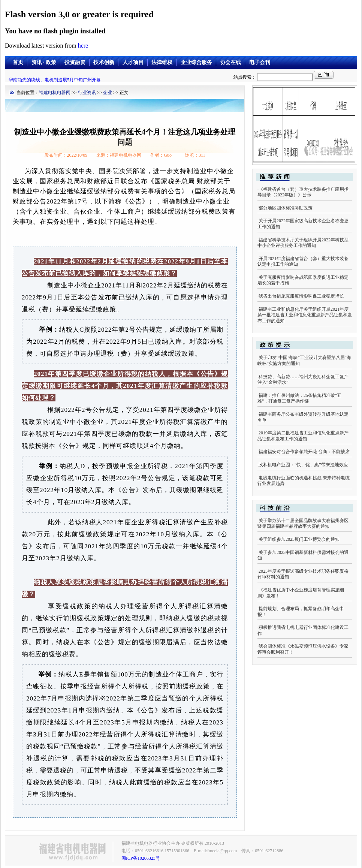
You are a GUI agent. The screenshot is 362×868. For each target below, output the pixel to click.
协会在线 (230, 62)
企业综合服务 (196, 62)
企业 (108, 93)
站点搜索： (274, 77)
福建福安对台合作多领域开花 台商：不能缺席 (304, 452)
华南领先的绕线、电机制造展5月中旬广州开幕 (55, 80)
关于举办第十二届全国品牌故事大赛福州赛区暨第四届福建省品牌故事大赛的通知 (303, 524)
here (83, 46)
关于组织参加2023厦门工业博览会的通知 (299, 539)
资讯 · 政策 (44, 62)
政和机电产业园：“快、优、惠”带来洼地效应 (303, 465)
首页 (18, 62)
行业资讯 (87, 93)
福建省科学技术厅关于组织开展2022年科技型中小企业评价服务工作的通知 (303, 243)
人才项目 (133, 62)
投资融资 (75, 62)
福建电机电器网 (55, 93)
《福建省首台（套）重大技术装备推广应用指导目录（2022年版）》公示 (303, 192)
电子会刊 (260, 62)
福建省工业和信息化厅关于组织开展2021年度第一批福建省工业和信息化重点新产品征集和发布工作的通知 (305, 315)
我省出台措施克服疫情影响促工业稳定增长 (301, 296)
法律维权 (162, 62)
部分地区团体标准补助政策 (286, 208)
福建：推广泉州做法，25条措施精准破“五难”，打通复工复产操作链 (299, 398)
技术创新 (104, 62)
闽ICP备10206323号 (141, 858)
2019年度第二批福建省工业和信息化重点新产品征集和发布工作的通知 (303, 436)
